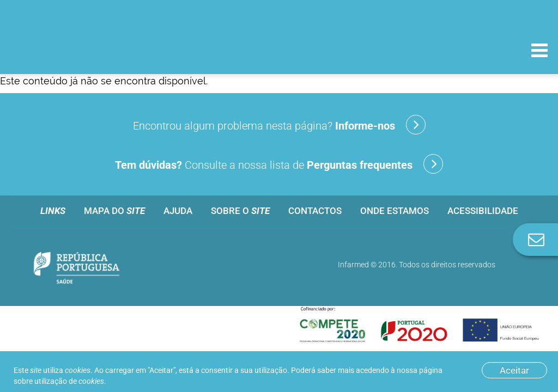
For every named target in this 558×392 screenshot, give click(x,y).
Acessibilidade (483, 211)
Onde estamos (395, 211)
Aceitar (514, 370)
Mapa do (114, 211)
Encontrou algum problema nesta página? (279, 125)
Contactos (315, 211)
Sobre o (240, 211)
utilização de (69, 381)
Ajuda (178, 211)
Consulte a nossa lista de (279, 164)
